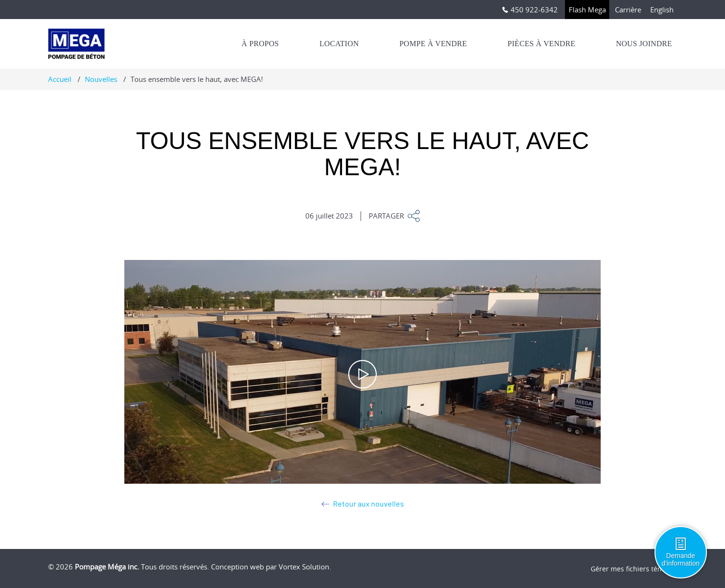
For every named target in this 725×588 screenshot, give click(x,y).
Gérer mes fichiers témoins (634, 569)
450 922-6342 (530, 10)
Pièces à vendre (541, 44)
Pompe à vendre (433, 44)
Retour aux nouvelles (363, 504)
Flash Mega (587, 10)
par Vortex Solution (297, 567)
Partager (394, 216)
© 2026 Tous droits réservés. (129, 567)
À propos (260, 44)
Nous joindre (644, 44)
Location (339, 44)
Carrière (628, 10)
